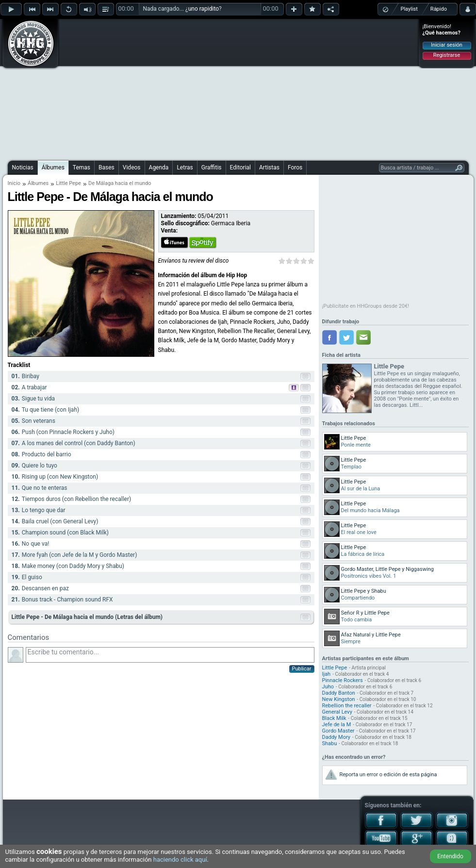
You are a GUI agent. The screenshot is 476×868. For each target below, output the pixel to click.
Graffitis (212, 167)
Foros (295, 167)
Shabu (330, 743)
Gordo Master (338, 731)
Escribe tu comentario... (170, 655)
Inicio (14, 183)
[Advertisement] (218, 88)
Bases (107, 167)
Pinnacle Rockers (343, 680)
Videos (132, 167)
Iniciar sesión (447, 45)
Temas (82, 167)
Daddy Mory (336, 737)
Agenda (159, 167)
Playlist (409, 9)
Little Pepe (68, 183)
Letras (185, 167)
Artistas (269, 167)
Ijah (327, 674)
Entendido (450, 856)
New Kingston (339, 699)
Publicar (302, 669)
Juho (328, 687)
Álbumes (53, 167)
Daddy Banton (339, 693)
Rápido (439, 9)
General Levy (337, 712)
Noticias (23, 167)
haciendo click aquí (180, 860)
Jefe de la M (337, 725)
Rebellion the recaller (347, 706)
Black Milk (334, 718)
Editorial (240, 167)
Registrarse (447, 55)
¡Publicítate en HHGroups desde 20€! (366, 306)
